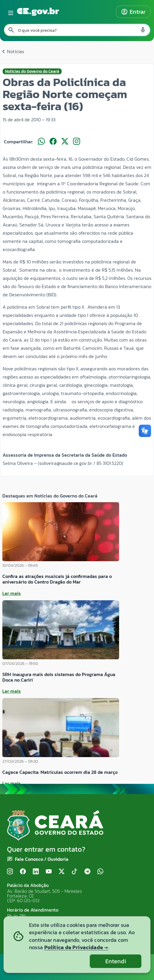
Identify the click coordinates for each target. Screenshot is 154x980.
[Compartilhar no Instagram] (77, 142)
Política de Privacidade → (76, 947)
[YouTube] (49, 872)
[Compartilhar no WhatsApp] (41, 142)
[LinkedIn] (36, 872)
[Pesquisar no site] (77, 30)
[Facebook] (23, 872)
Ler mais (12, 593)
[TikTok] (75, 872)
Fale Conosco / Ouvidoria (42, 859)
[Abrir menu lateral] (10, 12)
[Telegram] (87, 872)
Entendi (116, 961)
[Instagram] (10, 872)
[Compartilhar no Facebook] (53, 142)
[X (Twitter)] (62, 872)
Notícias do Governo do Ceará (32, 71)
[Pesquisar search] (11, 30)
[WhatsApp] (100, 872)
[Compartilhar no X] (65, 142)
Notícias (12, 51)
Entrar (133, 12)
